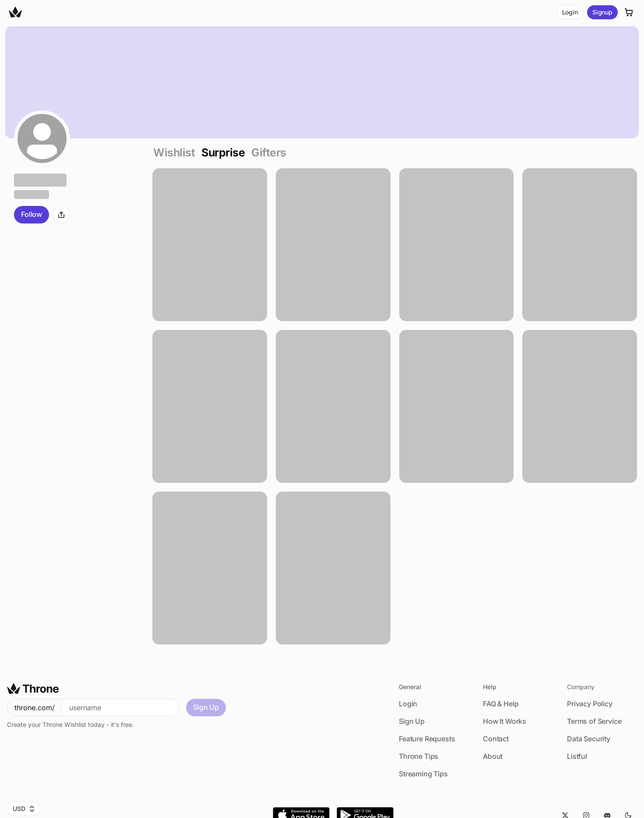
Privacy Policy (590, 704)
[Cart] (629, 12)
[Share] (61, 215)
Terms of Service (594, 721)
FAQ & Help (501, 704)
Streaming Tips (423, 774)
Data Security (589, 739)
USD (24, 809)
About (493, 756)
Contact (496, 739)
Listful (577, 756)
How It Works (505, 721)
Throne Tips (419, 756)
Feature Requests (427, 739)
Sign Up (206, 707)
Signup (602, 12)
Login (570, 12)
